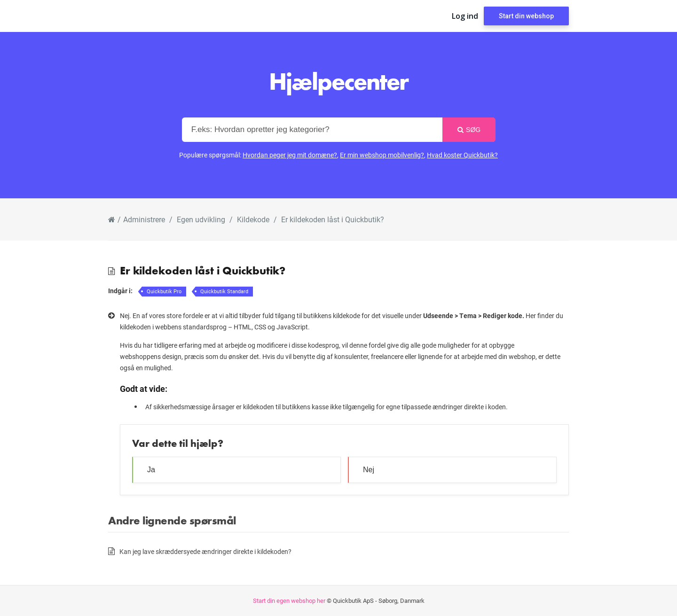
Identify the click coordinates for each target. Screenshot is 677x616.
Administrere (144, 219)
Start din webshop (526, 16)
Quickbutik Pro (164, 291)
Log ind (465, 16)
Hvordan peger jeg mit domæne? (290, 155)
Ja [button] (151, 470)
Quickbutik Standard (224, 291)
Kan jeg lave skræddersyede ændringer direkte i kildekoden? (205, 551)
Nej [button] (369, 470)
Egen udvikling (201, 219)
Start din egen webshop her (289, 600)
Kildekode (253, 219)
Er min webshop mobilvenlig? (382, 155)
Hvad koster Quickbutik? (462, 155)
